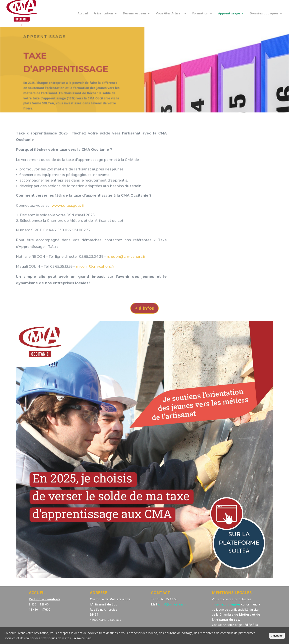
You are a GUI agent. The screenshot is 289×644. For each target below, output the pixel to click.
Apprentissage (229, 14)
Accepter (277, 636)
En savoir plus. (82, 638)
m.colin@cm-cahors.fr (95, 272)
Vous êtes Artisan (169, 14)
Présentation (103, 14)
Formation (200, 14)
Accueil (83, 14)
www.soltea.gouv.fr (68, 211)
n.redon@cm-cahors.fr (126, 262)
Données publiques (264, 14)
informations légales (226, 604)
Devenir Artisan (134, 14)
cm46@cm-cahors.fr (172, 604)
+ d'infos (144, 308)
